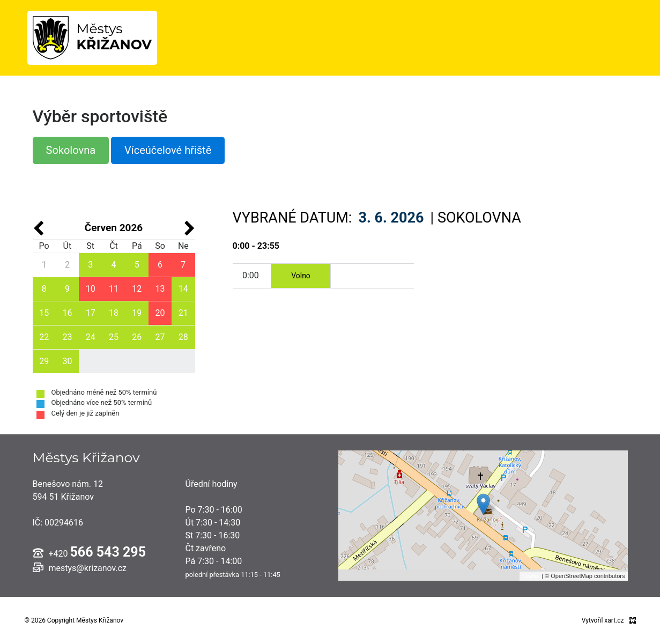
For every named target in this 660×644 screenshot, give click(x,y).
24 (91, 337)
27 (160, 337)
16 (67, 313)
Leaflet (531, 576)
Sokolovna (71, 150)
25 (114, 337)
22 (44, 337)
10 (91, 289)
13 (160, 289)
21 (183, 313)
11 (114, 289)
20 (160, 313)
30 (67, 361)
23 (67, 337)
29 (44, 361)
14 (183, 289)
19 (137, 313)
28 (183, 337)
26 (137, 337)
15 (44, 313)
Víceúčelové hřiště (168, 150)
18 (114, 313)
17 (91, 313)
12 (137, 289)
